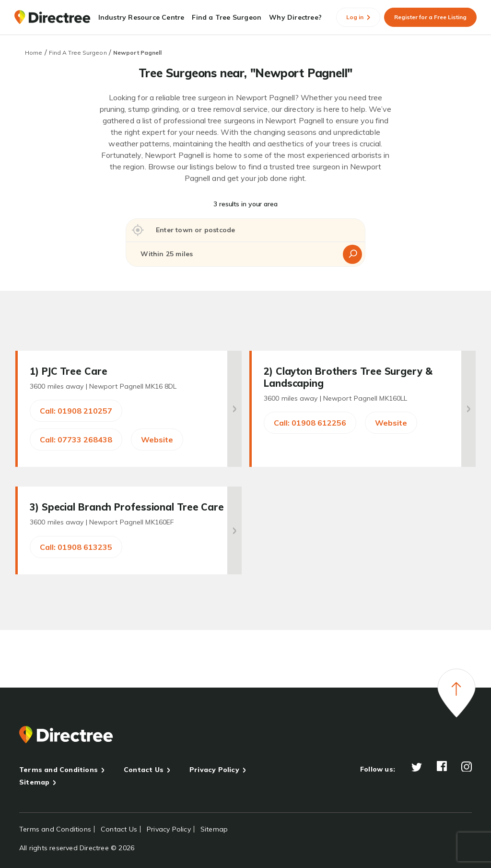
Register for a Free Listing (430, 17)
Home (34, 53)
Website (157, 440)
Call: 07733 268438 (76, 440)
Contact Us (144, 770)
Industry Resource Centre (141, 17)
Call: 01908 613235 (76, 547)
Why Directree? (295, 17)
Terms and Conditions (58, 770)
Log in (358, 17)
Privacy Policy (214, 770)
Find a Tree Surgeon (227, 17)
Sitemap (34, 782)
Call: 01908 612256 (310, 423)
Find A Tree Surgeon (78, 53)
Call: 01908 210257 (76, 411)
